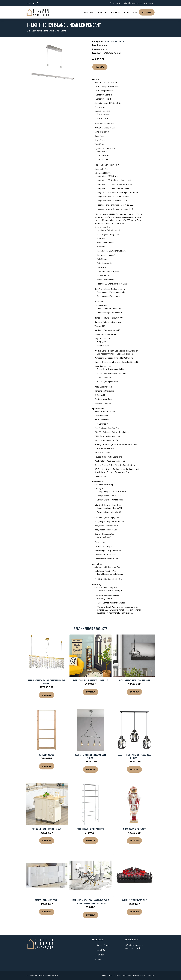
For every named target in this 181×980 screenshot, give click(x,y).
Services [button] (102, 12)
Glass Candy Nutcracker (134, 829)
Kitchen (107, 41)
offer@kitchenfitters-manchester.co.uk (138, 3)
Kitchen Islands (117, 41)
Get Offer (147, 12)
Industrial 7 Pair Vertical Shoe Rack (91, 680)
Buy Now (100, 67)
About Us (115, 12)
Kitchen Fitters (86, 12)
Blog (126, 12)
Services (100, 955)
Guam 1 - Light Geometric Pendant (134, 680)
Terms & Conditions (123, 976)
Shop (135, 12)
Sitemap (150, 976)
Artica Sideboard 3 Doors (47, 900)
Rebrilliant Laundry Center (90, 829)
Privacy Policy (139, 976)
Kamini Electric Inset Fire (134, 900)
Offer (99, 960)
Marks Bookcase (47, 755)
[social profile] (38, 3)
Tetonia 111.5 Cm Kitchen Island (47, 829)
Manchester (117, 3)
